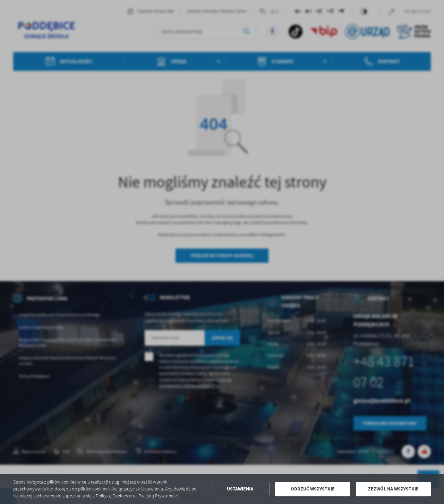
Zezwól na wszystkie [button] (393, 489)
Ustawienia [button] (240, 489)
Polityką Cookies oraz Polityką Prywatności (137, 496)
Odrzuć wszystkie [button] (313, 489)
